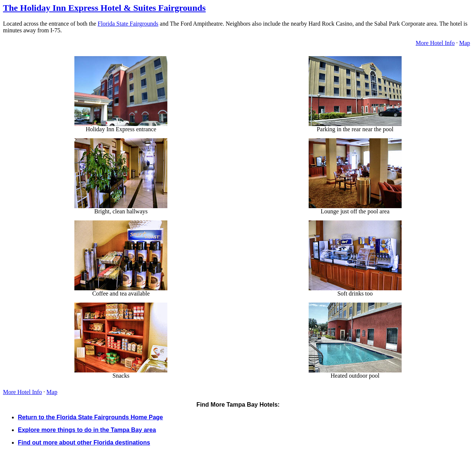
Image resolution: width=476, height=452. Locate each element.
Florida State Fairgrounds (128, 24)
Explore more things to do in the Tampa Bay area (87, 430)
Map (465, 43)
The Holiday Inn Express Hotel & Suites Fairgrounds (104, 8)
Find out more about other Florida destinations (84, 443)
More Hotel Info (435, 43)
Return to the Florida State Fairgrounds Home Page (90, 417)
